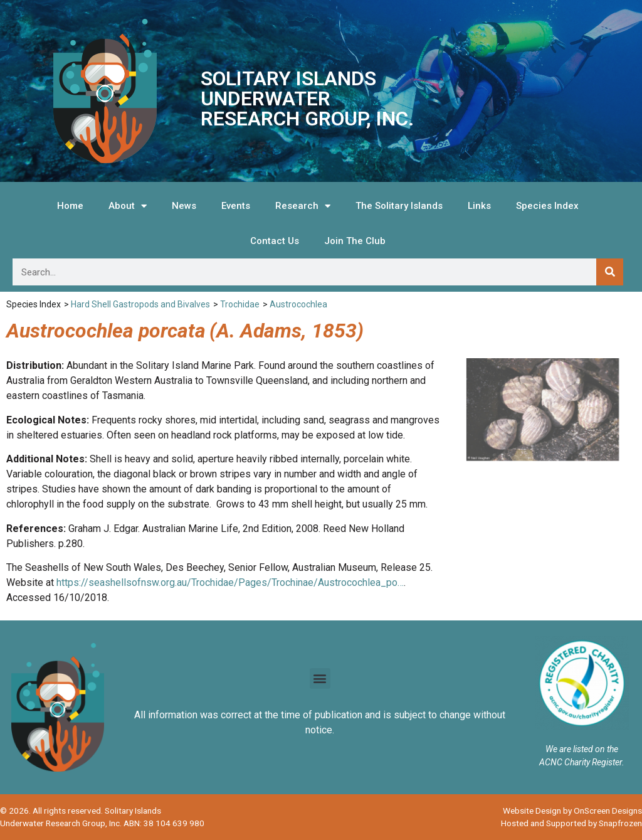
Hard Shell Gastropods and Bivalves (140, 304)
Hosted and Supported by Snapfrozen (571, 823)
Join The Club (355, 241)
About (128, 206)
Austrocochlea (298, 304)
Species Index (547, 206)
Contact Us (275, 241)
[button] (320, 678)
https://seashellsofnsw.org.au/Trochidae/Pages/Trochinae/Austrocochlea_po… (230, 582)
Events (236, 206)
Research (303, 206)
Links (479, 206)
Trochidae (240, 304)
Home (70, 206)
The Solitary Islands (399, 206)
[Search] (610, 272)
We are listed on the (582, 749)
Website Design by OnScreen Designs (572, 811)
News (184, 206)
